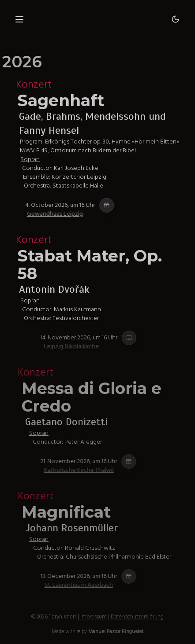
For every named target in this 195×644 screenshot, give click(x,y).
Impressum (94, 617)
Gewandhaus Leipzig (72, 214)
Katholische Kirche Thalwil (100, 470)
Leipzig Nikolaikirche (93, 346)
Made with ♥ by (97, 631)
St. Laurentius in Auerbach (100, 585)
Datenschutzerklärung (137, 617)
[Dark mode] (176, 19)
